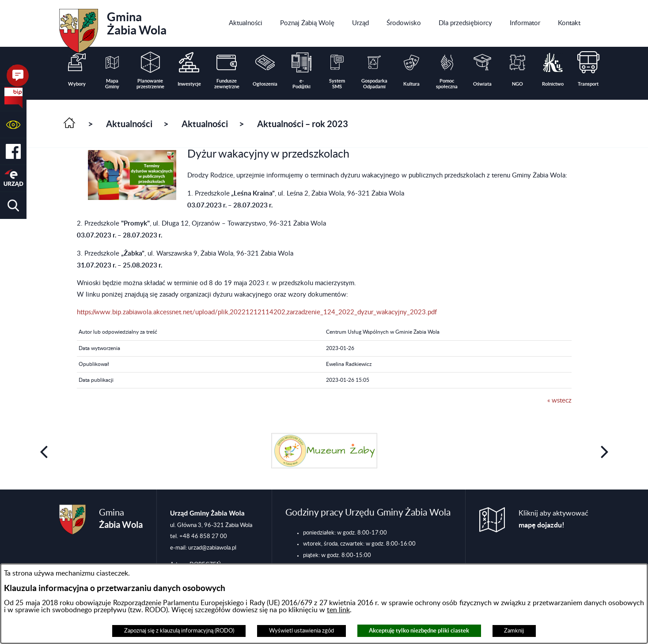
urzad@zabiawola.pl (212, 548)
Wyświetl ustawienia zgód (301, 631)
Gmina (113, 28)
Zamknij (514, 631)
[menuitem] (246, 23)
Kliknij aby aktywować (553, 519)
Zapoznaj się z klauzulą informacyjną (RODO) (179, 631)
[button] (13, 125)
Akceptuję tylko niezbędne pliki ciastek (419, 631)
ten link (338, 610)
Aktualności (129, 124)
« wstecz (559, 401)
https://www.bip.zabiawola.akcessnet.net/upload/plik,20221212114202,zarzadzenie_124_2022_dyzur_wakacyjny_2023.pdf (257, 312)
